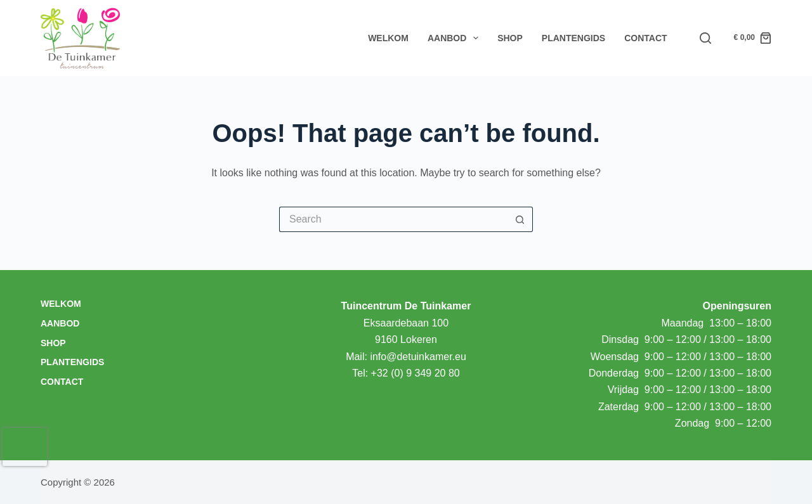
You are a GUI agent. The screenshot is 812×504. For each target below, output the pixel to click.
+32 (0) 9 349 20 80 (416, 373)
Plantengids (573, 38)
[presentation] (25, 447)
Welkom (388, 38)
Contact (645, 38)
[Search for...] (393, 219)
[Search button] (520, 219)
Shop (510, 38)
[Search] (705, 38)
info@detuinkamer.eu (418, 357)
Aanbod (455, 38)
